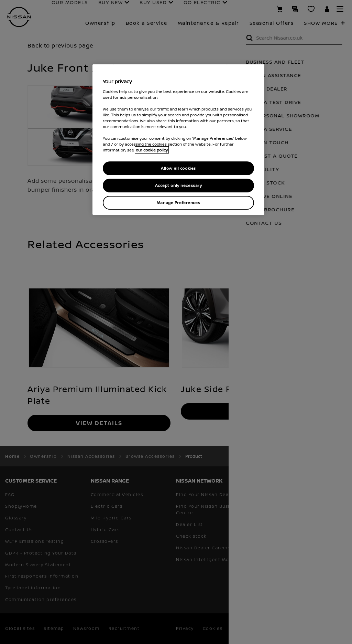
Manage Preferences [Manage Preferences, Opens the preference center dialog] (178, 203)
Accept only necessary (179, 185)
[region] (178, 140)
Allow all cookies (178, 168)
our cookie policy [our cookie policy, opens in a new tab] (152, 150)
